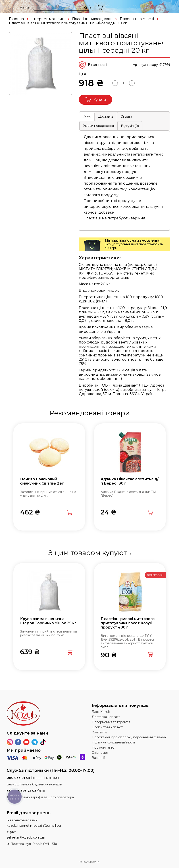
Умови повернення (98, 126)
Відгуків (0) (130, 126)
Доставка (106, 117)
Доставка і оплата (106, 717)
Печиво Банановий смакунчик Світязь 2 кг (42, 481)
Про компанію (103, 747)
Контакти (99, 732)
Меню (24, 8)
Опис (87, 116)
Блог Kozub (101, 712)
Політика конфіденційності (113, 742)
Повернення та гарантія (111, 722)
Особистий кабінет (107, 727)
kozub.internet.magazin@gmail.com (35, 826)
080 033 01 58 (18, 778)
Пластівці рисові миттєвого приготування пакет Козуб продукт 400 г (128, 623)
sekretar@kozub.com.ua (26, 837)
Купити (96, 100)
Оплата (126, 117)
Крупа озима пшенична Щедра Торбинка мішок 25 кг (48, 621)
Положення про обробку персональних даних (129, 737)
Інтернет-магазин (48, 19)
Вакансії (98, 758)
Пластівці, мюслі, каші (92, 19)
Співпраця (100, 753)
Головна (16, 19)
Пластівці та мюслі (137, 19)
